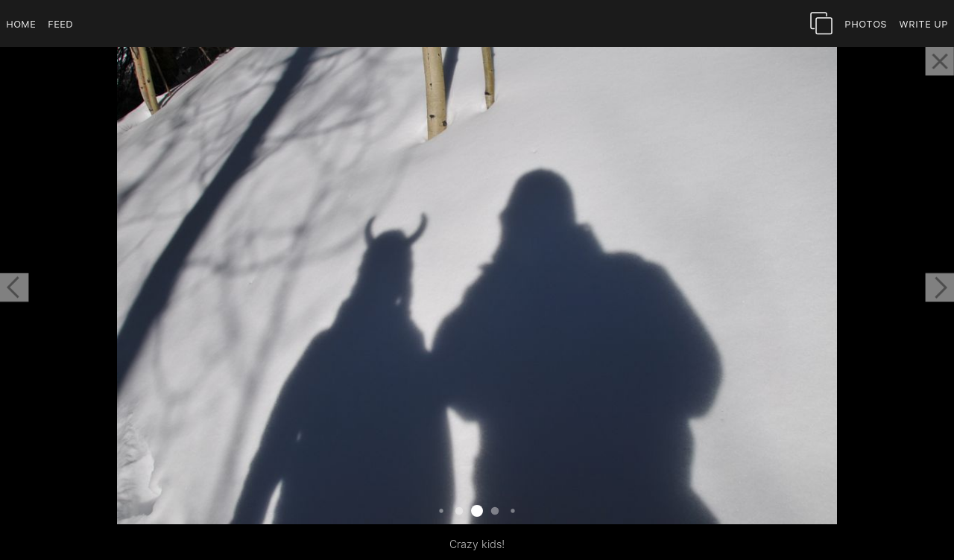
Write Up (923, 23)
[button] (14, 287)
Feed (60, 23)
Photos (866, 23)
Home (21, 23)
